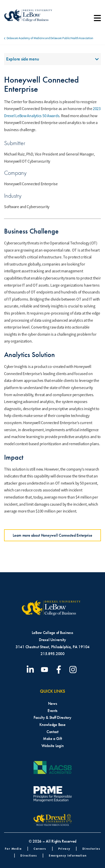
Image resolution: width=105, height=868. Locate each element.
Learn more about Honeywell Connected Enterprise (52, 535)
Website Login (53, 746)
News (53, 703)
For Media (13, 849)
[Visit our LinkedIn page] (31, 670)
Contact (52, 732)
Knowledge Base (52, 725)
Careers (40, 849)
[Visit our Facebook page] (60, 670)
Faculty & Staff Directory (52, 717)
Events (52, 711)
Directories (91, 849)
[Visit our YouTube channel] (46, 670)
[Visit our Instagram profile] (74, 670)
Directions (29, 855)
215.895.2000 (52, 654)
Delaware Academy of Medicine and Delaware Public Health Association (50, 38)
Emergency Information (68, 855)
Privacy (64, 849)
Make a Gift (52, 739)
